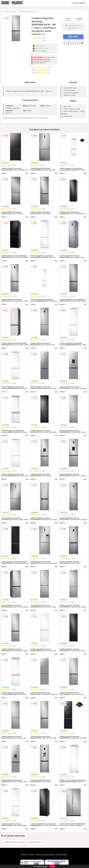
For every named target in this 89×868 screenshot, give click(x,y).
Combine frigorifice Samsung (28, 12)
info (27, 173)
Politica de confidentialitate (45, 855)
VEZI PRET (73, 37)
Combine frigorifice (79, 3)
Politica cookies (62, 855)
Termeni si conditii (27, 855)
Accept (52, 866)
